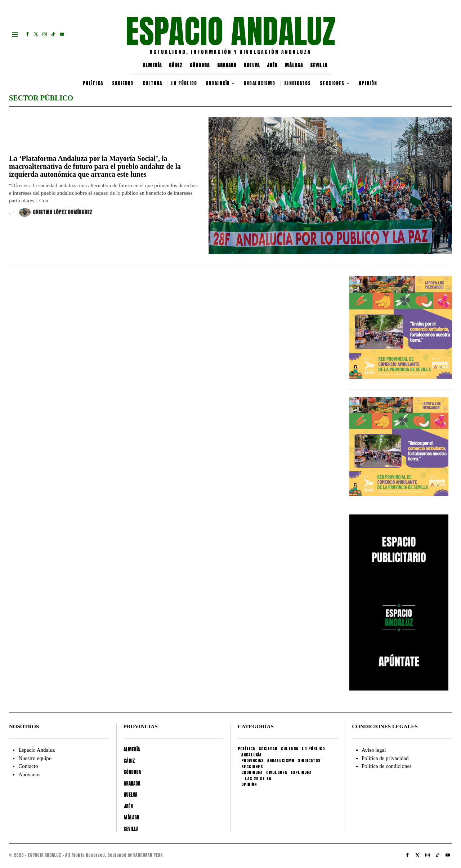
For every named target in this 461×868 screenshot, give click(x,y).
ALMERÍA (153, 65)
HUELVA (252, 65)
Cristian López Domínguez (56, 212)
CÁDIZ (176, 65)
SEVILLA (319, 65)
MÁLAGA (294, 65)
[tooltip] (27, 34)
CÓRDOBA (200, 65)
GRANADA (227, 65)
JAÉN (272, 65)
